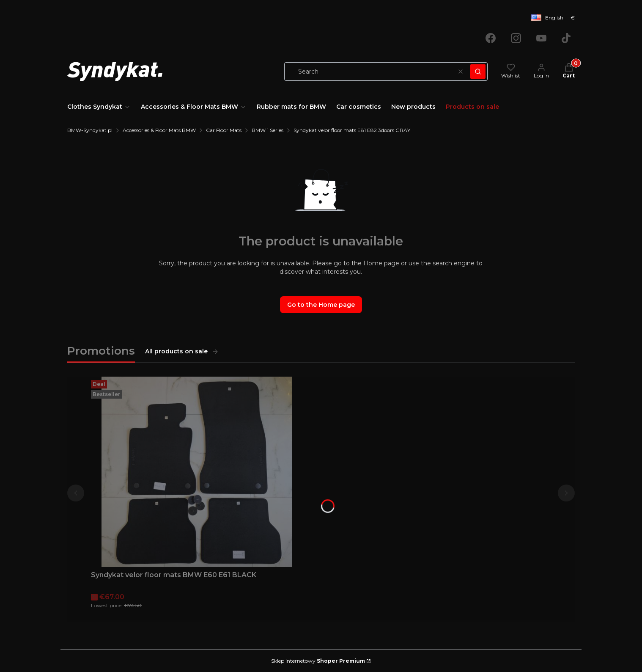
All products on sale (182, 351)
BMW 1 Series (267, 130)
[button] (478, 72)
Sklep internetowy (318, 661)
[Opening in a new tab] (491, 38)
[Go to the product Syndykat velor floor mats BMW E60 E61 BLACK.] (197, 472)
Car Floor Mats (224, 130)
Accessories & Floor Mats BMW (159, 130)
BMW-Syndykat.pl (90, 130)
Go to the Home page (321, 305)
